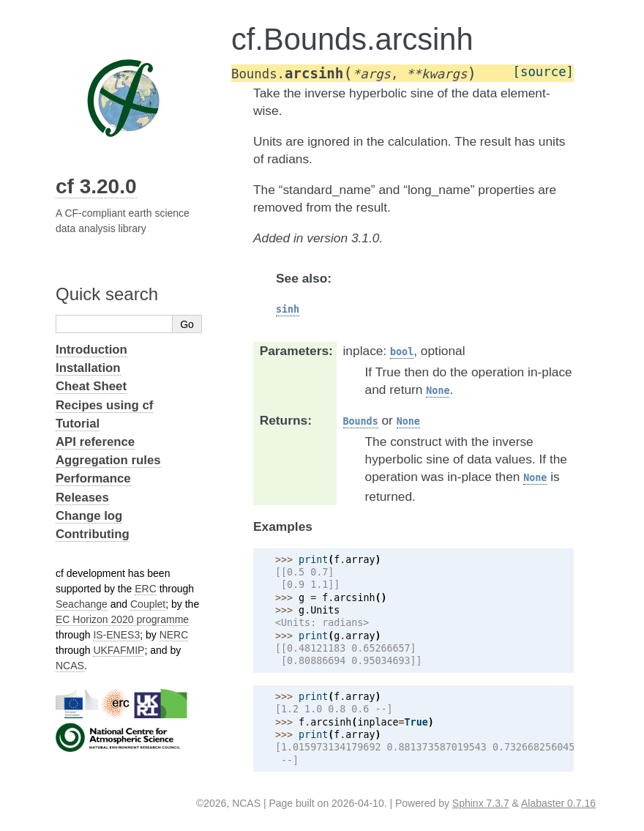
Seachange (82, 604)
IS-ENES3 (116, 635)
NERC (174, 635)
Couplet (148, 604)
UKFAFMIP (119, 650)
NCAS (70, 666)
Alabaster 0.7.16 (558, 803)
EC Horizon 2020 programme (122, 619)
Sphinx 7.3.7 (481, 803)
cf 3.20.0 (96, 186)
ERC (146, 589)
